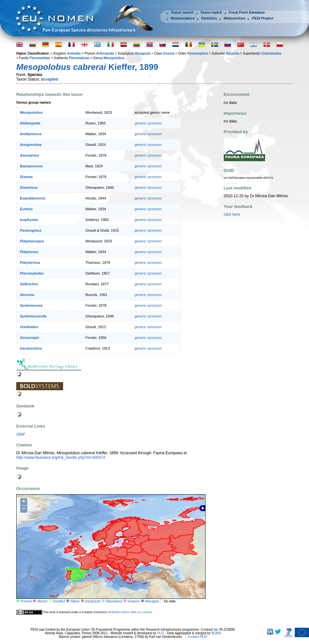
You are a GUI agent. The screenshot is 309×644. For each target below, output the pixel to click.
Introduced (93, 601)
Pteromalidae (40, 58)
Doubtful (59, 601)
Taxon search (182, 12)
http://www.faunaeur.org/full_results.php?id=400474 (61, 457)
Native (75, 601)
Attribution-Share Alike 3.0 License (130, 612)
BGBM (216, 633)
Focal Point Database (247, 12)
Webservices (234, 18)
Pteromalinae (79, 58)
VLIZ (161, 633)
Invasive (134, 601)
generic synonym (148, 123)
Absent (42, 601)
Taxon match (211, 12)
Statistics (209, 18)
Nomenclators (183, 18)
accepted (49, 79)
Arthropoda (105, 53)
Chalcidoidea (271, 53)
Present (26, 601)
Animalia (74, 53)
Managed (152, 601)
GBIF (21, 434)
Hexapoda (142, 53)
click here (232, 214)
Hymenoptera (198, 53)
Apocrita (233, 53)
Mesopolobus (114, 58)
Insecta (168, 53)
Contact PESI (197, 637)
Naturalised (114, 601)
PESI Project (262, 18)
